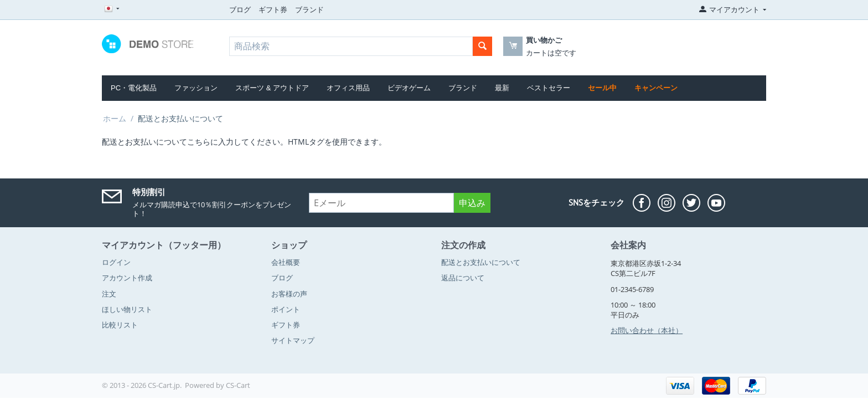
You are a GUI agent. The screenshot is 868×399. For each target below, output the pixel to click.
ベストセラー (549, 88)
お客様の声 (289, 294)
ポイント (286, 309)
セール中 (602, 88)
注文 (109, 294)
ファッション (196, 88)
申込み (472, 203)
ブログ (240, 9)
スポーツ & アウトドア (272, 88)
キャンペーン (656, 88)
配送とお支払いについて (481, 262)
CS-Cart (238, 385)
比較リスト (120, 325)
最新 (502, 88)
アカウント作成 (127, 278)
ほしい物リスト (127, 309)
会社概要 (286, 262)
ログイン (116, 262)
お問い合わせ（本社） (647, 330)
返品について (463, 278)
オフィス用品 (348, 88)
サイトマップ (293, 340)
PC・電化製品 (134, 88)
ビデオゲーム (409, 88)
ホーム (115, 118)
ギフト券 (273, 9)
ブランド (309, 9)
